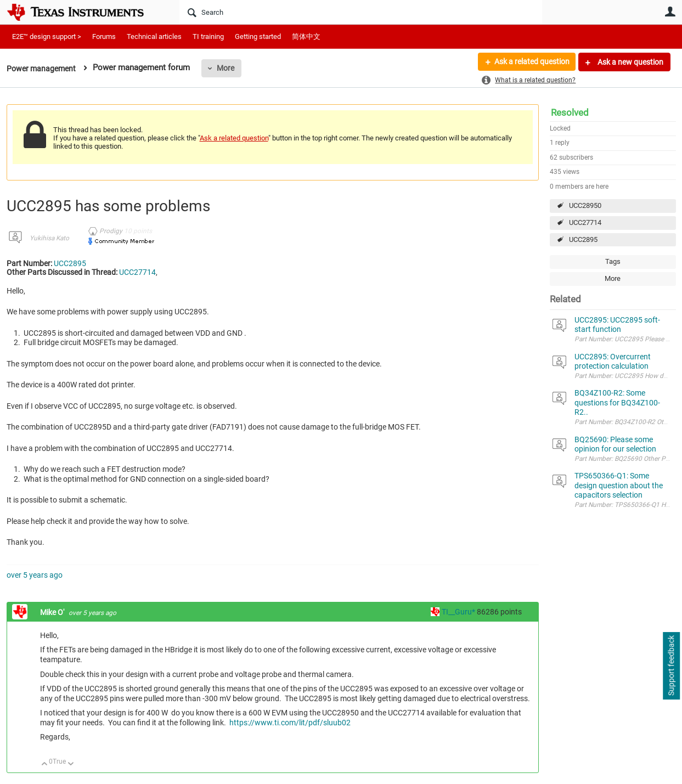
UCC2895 (583, 239)
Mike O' (53, 612)
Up (45, 765)
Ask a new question (630, 62)
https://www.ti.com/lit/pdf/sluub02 (290, 723)
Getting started (258, 36)
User (670, 12)
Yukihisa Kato (49, 238)
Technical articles (154, 36)
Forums (104, 36)
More (229, 68)
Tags (613, 261)
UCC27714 (585, 222)
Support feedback (671, 666)
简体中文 (306, 36)
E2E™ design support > (47, 36)
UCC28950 (585, 205)
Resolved (570, 112)
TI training (208, 36)
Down (71, 765)
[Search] (361, 12)
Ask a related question (531, 62)
